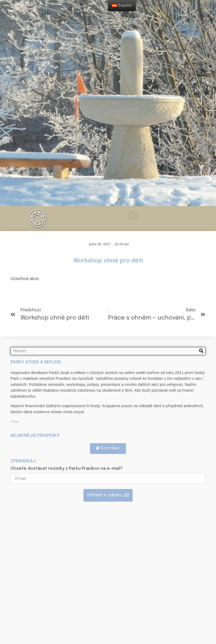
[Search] (201, 351)
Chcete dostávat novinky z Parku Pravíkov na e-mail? (67, 469)
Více (14, 421)
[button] (133, 216)
